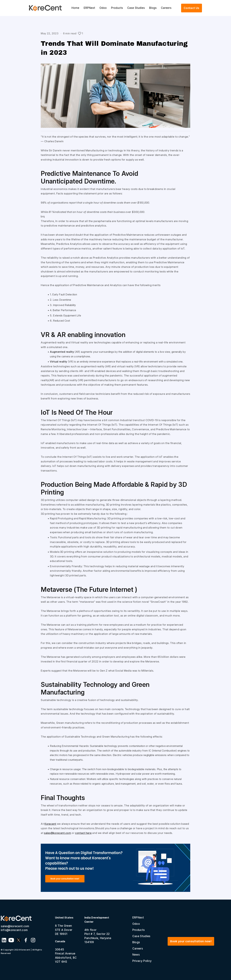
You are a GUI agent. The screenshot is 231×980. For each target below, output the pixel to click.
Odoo (103, 8)
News (136, 955)
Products (117, 8)
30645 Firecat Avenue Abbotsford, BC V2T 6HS (66, 952)
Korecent (50, 824)
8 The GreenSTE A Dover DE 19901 (64, 926)
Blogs (153, 8)
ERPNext (89, 8)
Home (75, 8)
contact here (83, 833)
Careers (166, 8)
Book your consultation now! (191, 941)
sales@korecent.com (58, 833)
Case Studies (136, 8)
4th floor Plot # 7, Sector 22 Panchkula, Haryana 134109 (98, 930)
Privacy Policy (142, 961)
